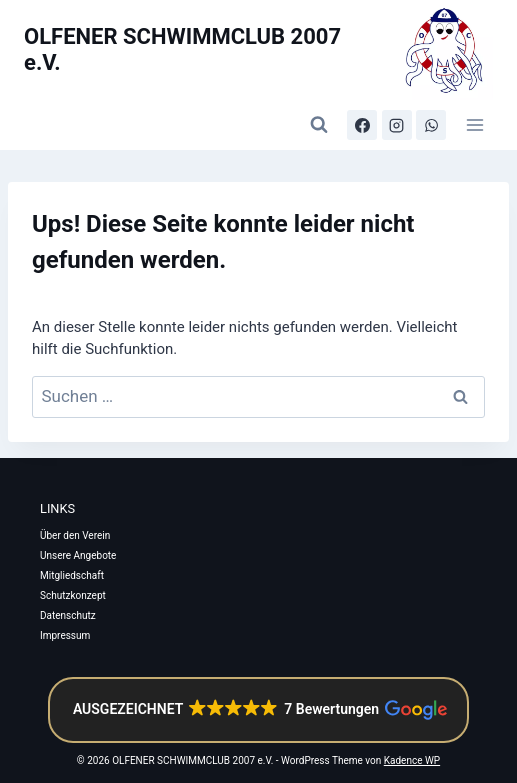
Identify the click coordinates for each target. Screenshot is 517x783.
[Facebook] (362, 125)
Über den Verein (75, 535)
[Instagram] (397, 125)
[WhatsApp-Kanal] (431, 125)
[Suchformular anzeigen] (319, 125)
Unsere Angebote (78, 555)
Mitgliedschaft (72, 575)
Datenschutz (68, 615)
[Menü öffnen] (474, 124)
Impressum (65, 635)
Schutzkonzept (73, 595)
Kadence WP (412, 760)
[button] (258, 710)
